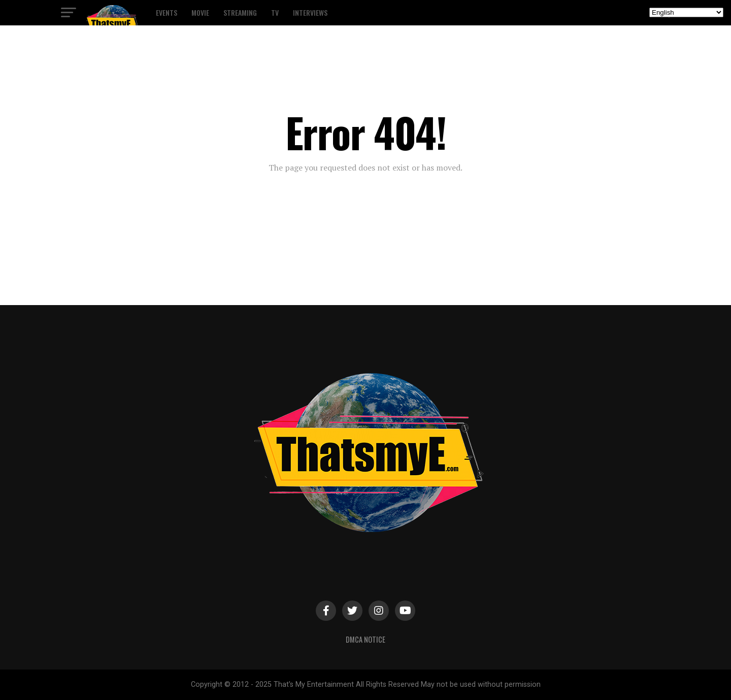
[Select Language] (686, 12)
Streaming (240, 12)
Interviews (310, 12)
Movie (200, 12)
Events (167, 12)
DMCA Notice (365, 639)
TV (275, 12)
